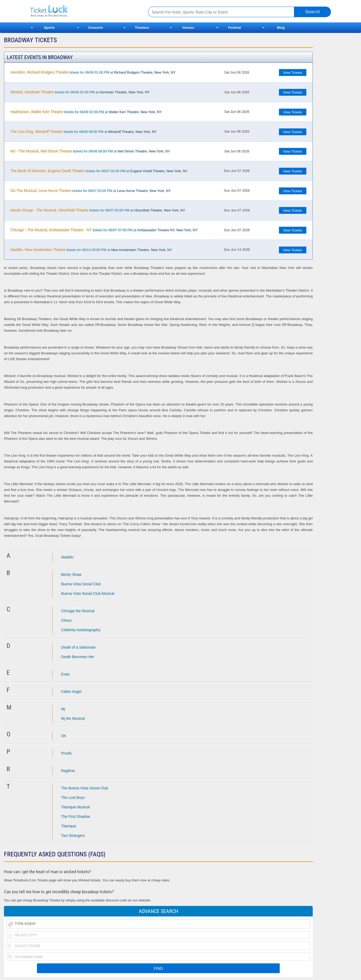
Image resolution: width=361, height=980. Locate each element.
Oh (64, 736)
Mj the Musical (73, 718)
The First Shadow (76, 817)
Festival (235, 28)
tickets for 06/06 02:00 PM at (80, 92)
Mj (63, 709)
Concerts (96, 28)
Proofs (66, 753)
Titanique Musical (75, 807)
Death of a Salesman (79, 647)
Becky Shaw (71, 575)
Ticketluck (83, 11)
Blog (281, 28)
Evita (65, 674)
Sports (49, 28)
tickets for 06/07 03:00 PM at (98, 210)
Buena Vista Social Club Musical (88, 593)
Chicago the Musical (78, 611)
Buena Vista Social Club (81, 584)
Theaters (142, 28)
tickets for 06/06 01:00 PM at (93, 72)
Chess (66, 620)
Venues (188, 28)
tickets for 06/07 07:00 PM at (104, 230)
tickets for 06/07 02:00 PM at (99, 171)
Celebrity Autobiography (81, 630)
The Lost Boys (73, 798)
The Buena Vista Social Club (85, 788)
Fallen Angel (71, 692)
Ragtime (68, 771)
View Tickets (293, 73)
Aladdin (67, 557)
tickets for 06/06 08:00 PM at (83, 132)
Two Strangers (73, 836)
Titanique (69, 826)
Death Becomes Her (78, 657)
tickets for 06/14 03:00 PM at (91, 250)
